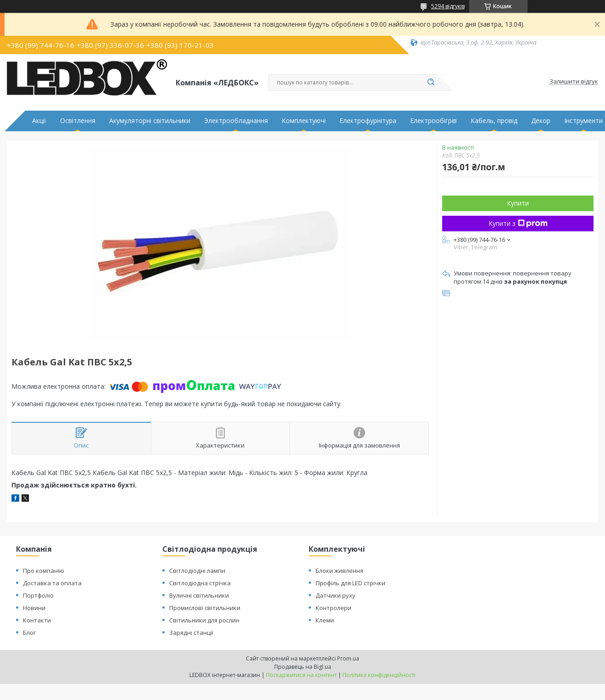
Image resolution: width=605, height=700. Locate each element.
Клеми (325, 620)
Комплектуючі (304, 121)
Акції (39, 121)
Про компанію (44, 571)
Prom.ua (348, 658)
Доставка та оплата (52, 583)
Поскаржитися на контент (301, 675)
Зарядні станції (191, 633)
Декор (541, 121)
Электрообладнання (236, 121)
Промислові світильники (205, 608)
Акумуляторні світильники (150, 121)
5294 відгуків (448, 6)
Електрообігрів (433, 121)
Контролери (333, 608)
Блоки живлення (339, 571)
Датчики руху (336, 595)
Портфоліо (38, 595)
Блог (29, 633)
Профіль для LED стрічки (350, 583)
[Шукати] (431, 83)
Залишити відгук (574, 82)
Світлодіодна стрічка (200, 583)
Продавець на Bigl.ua (303, 667)
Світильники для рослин (204, 620)
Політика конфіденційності (379, 675)
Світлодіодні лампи (197, 571)
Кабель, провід (494, 121)
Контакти (37, 620)
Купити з (518, 223)
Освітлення (78, 121)
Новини (34, 608)
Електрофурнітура (368, 121)
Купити (518, 203)
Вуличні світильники (199, 595)
